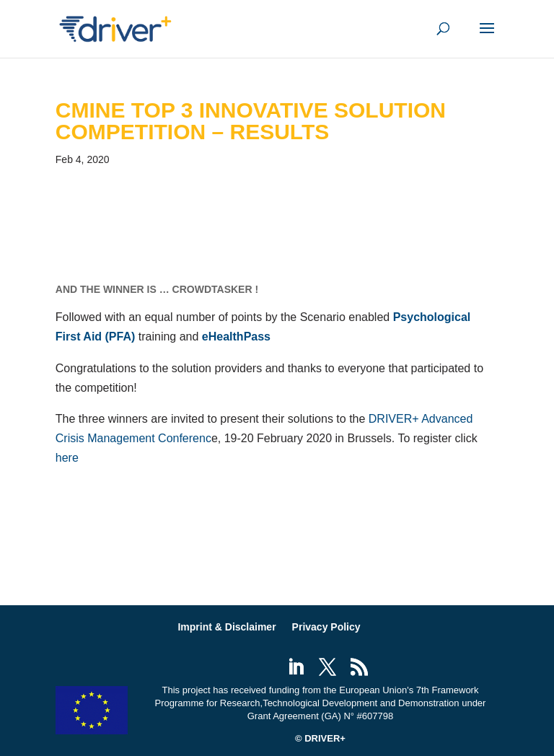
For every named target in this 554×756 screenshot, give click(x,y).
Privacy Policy (326, 627)
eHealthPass (236, 337)
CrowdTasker (212, 289)
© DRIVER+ (320, 738)
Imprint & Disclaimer (227, 627)
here (67, 458)
